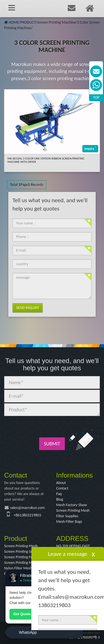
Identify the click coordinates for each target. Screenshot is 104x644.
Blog (60, 499)
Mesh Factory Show (72, 505)
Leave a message (68, 554)
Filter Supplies (67, 516)
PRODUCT (28, 22)
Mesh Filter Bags (69, 522)
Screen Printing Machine (56, 22)
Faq (59, 494)
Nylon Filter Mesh (18, 568)
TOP (96, 97)
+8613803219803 (27, 515)
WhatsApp (28, 632)
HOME (14, 22)
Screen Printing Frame (21, 557)
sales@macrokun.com (27, 508)
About (61, 483)
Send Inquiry (28, 308)
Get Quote (22, 614)
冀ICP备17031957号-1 (85, 637)
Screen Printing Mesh (73, 510)
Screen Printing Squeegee (24, 552)
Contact (62, 488)
